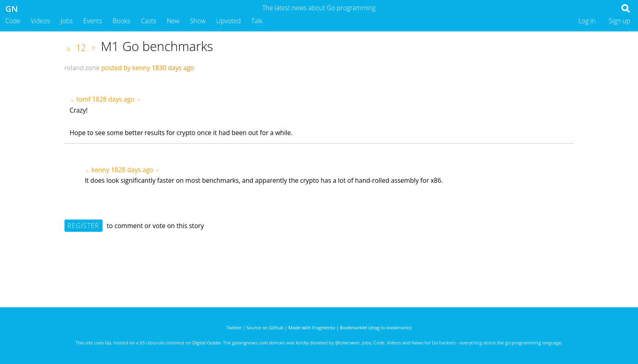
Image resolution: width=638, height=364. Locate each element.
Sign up (620, 21)
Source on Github (265, 327)
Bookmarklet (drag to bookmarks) (376, 327)
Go (108, 343)
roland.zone (82, 68)
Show (198, 21)
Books (121, 21)
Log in (587, 21)
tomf (83, 99)
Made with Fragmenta (312, 327)
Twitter (234, 327)
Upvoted (229, 21)
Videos (41, 21)
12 (81, 48)
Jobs (67, 21)
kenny (100, 170)
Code (13, 21)
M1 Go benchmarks (157, 46)
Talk (257, 21)
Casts (149, 21)
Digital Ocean (206, 343)
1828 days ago (113, 99)
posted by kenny (126, 68)
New (173, 21)
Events (93, 21)
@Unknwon (347, 343)
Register (83, 226)
